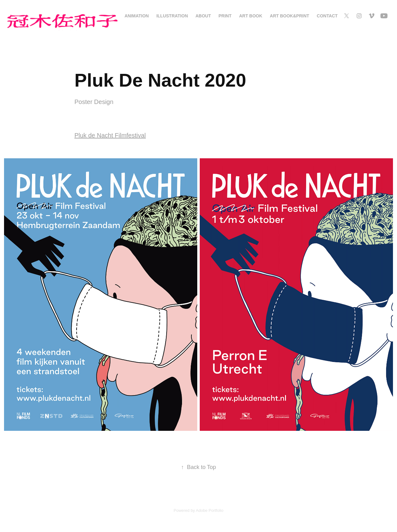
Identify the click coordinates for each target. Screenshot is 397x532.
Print (225, 16)
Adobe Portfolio (210, 510)
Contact (327, 16)
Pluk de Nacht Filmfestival (110, 135)
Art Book (251, 16)
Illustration (172, 16)
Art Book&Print (290, 16)
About (203, 16)
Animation (136, 16)
